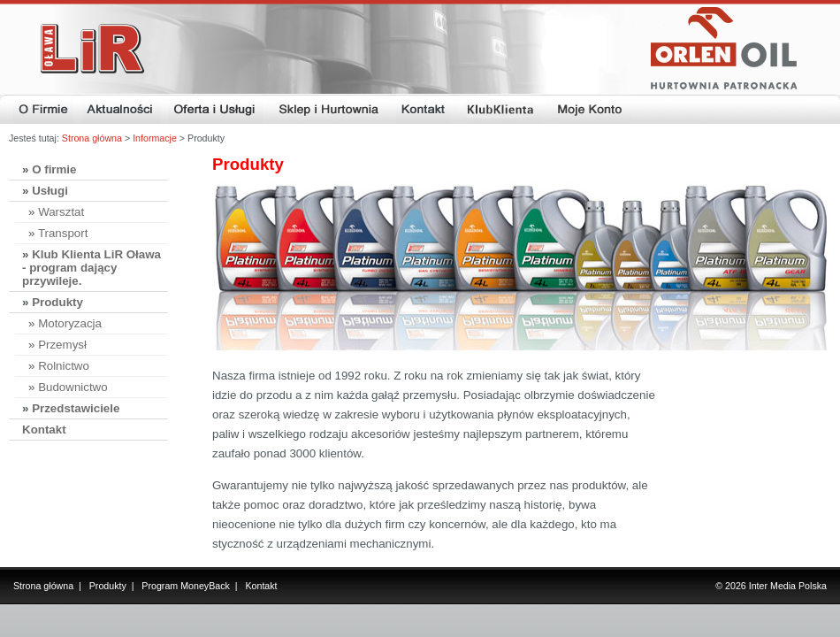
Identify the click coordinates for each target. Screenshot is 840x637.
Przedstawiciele (76, 408)
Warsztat (61, 212)
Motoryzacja (70, 323)
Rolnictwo (64, 366)
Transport (63, 233)
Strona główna (92, 138)
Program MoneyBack (186, 586)
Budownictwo (73, 387)
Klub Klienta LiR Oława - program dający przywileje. (92, 268)
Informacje (155, 138)
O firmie (54, 169)
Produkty (57, 302)
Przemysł (62, 345)
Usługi (50, 191)
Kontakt (44, 430)
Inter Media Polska (788, 586)
